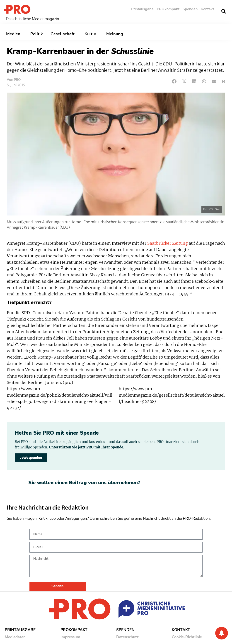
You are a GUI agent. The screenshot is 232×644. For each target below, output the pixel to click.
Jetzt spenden (31, 458)
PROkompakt (168, 9)
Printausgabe (142, 9)
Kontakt (207, 9)
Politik (37, 34)
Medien (14, 34)
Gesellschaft (64, 34)
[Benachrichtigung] (222, 633)
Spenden (190, 9)
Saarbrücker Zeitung (168, 243)
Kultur (92, 34)
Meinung (116, 34)
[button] (224, 11)
